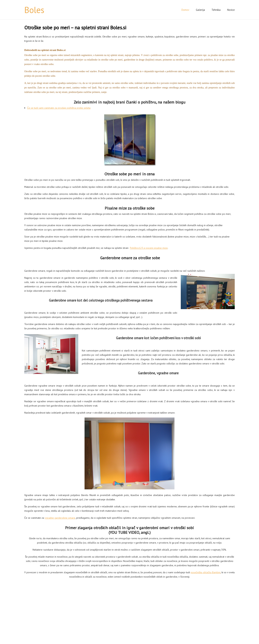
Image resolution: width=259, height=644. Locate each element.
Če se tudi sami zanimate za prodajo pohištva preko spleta (59, 108)
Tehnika (216, 10)
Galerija (200, 10)
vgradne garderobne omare (60, 518)
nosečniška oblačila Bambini (206, 572)
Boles (34, 10)
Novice (231, 10)
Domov (185, 10)
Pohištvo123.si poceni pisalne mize (149, 248)
